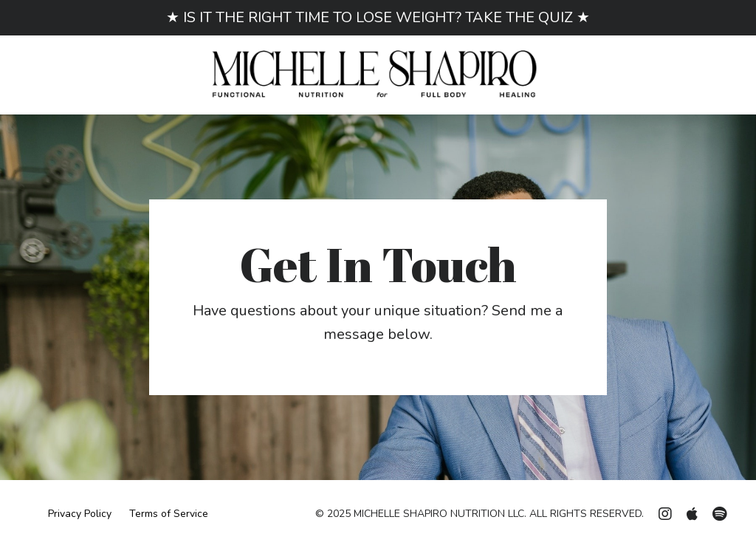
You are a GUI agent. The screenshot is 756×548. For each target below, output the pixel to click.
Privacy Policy (80, 514)
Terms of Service (169, 514)
